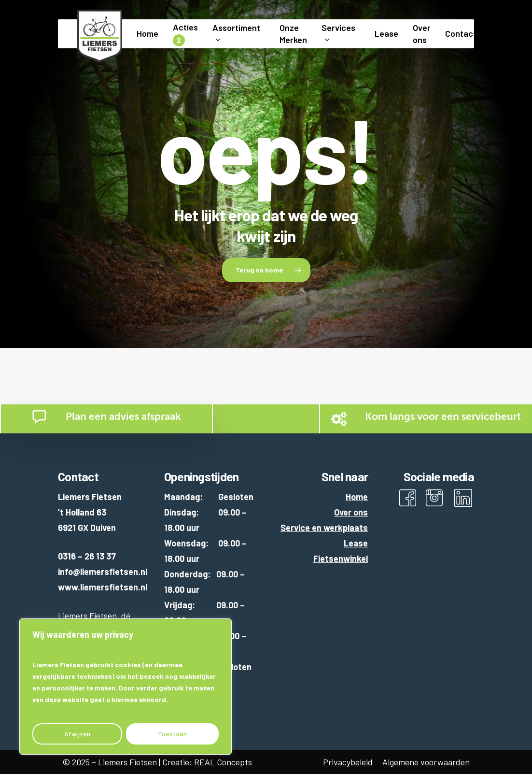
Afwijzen (77, 734)
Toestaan (172, 734)
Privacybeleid (348, 762)
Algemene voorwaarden (426, 762)
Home (357, 497)
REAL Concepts (223, 762)
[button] (266, 270)
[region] (126, 687)
